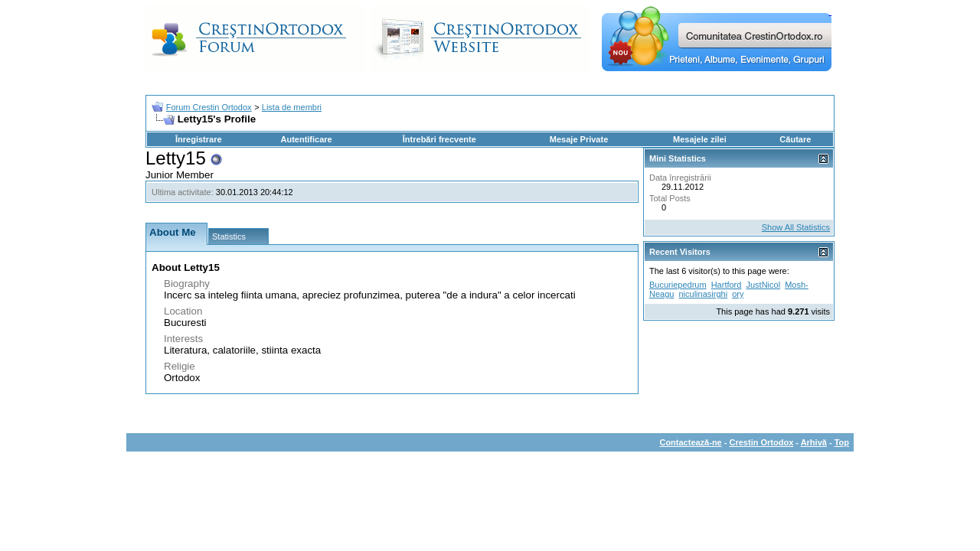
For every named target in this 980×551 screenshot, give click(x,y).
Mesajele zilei (700, 139)
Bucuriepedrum (678, 285)
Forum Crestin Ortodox (209, 107)
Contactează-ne (690, 442)
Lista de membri (292, 107)
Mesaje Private (579, 139)
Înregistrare (199, 139)
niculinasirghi (703, 294)
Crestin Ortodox (762, 442)
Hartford (727, 285)
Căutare (795, 139)
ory (738, 294)
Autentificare (306, 139)
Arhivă (814, 442)
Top (842, 442)
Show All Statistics (796, 227)
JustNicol (763, 285)
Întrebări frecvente (439, 139)
